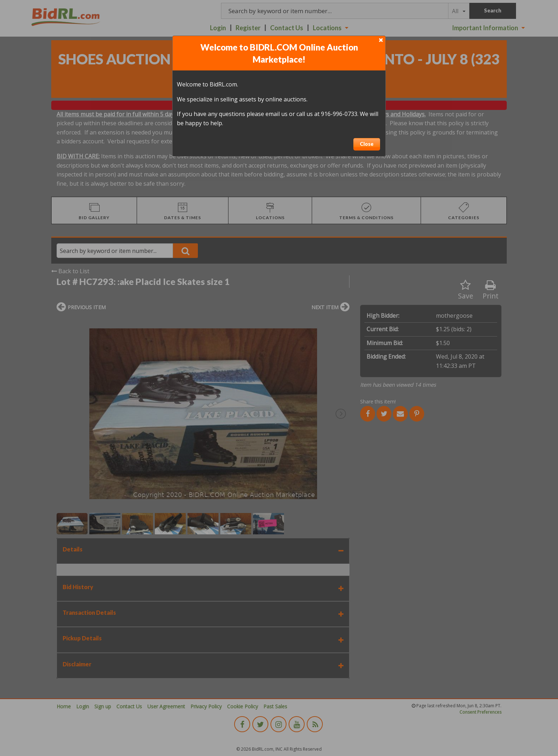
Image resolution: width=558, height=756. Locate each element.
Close (367, 144)
